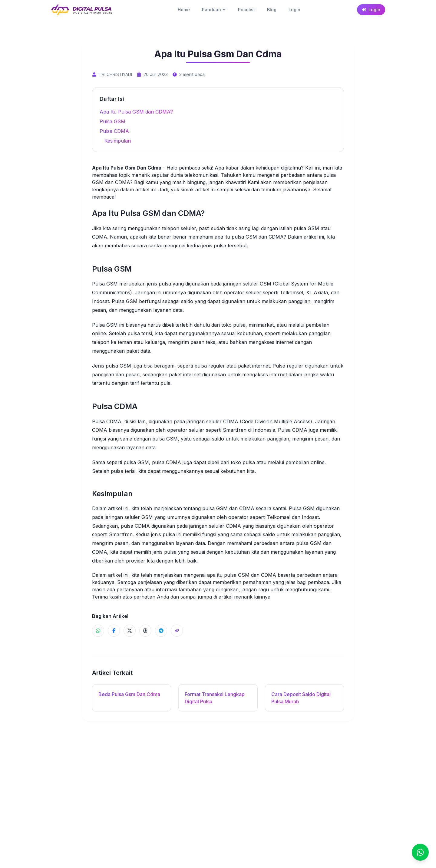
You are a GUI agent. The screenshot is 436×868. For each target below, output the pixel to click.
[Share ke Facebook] (114, 631)
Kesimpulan (118, 141)
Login (294, 10)
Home (184, 10)
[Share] (177, 631)
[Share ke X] (130, 631)
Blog (272, 10)
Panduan (214, 10)
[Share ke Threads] (145, 631)
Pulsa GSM (112, 121)
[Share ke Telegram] (161, 631)
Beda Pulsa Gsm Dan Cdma (129, 694)
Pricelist (246, 10)
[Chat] (420, 852)
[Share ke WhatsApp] (98, 631)
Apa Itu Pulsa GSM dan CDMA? (136, 112)
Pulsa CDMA (114, 131)
